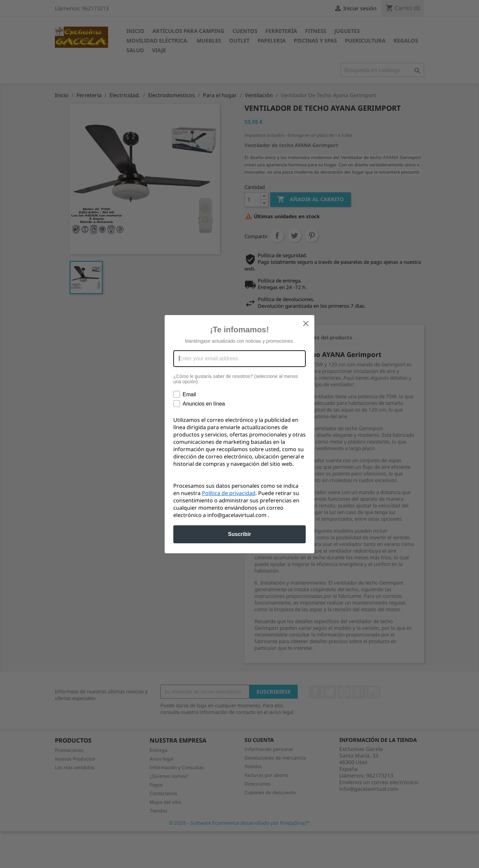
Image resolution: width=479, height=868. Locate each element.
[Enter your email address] (239, 359)
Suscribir (239, 534)
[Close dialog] (306, 324)
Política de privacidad (229, 493)
